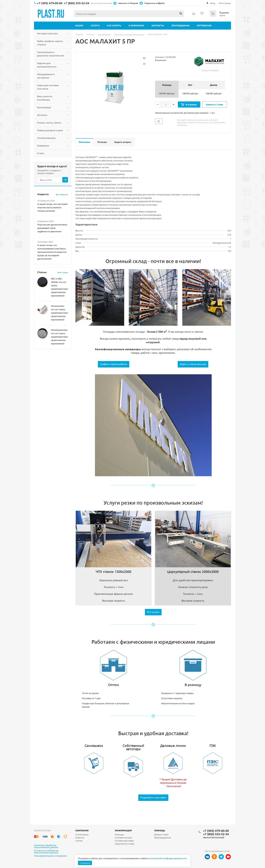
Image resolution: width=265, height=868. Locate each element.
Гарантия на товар (125, 844)
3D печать (42, 115)
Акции (79, 25)
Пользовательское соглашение (50, 856)
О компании (136, 25)
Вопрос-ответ (161, 834)
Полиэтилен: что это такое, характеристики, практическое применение (60, 313)
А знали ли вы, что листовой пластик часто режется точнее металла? (52, 207)
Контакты (158, 25)
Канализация (44, 107)
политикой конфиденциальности (168, 858)
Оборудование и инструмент (46, 76)
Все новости (62, 194)
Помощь (160, 830)
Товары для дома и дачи (50, 130)
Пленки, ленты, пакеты (49, 123)
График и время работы (114, 364)
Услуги (95, 25)
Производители (163, 838)
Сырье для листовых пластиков (48, 87)
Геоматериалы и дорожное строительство (51, 54)
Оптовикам (204, 25)
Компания (82, 830)
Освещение (43, 146)
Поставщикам (180, 25)
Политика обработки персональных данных (46, 846)
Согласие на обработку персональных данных (46, 852)
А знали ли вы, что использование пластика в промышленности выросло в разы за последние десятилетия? (52, 252)
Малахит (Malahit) (210, 64)
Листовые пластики (47, 33)
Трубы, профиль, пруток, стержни (50, 43)
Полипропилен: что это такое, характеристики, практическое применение (60, 337)
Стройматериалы (46, 138)
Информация (123, 830)
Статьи (79, 841)
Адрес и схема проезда (193, 364)
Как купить (114, 25)
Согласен (85, 863)
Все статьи (63, 272)
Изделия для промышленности (47, 65)
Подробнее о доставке (153, 797)
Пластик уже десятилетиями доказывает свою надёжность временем (52, 228)
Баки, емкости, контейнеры (45, 98)
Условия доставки (124, 841)
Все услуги (153, 612)
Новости (80, 838)
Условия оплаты (123, 838)
